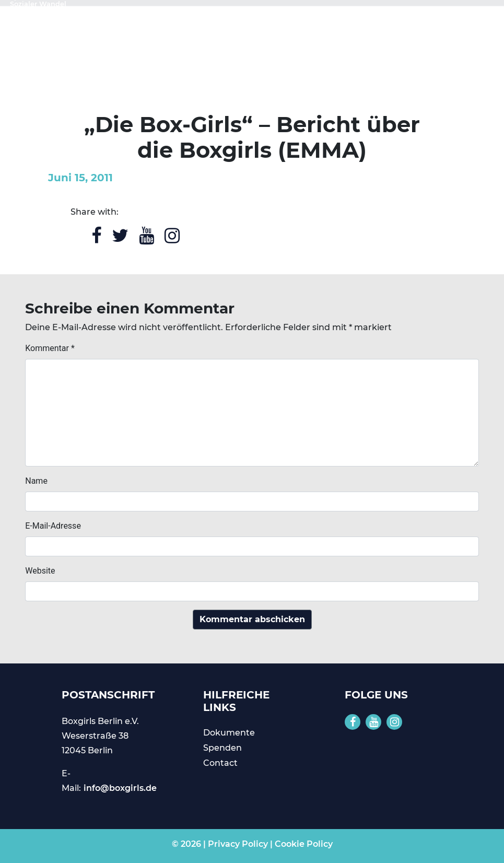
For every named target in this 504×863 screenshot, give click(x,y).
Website (40, 571)
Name (36, 481)
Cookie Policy (304, 844)
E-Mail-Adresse (53, 526)
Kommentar (50, 348)
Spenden (222, 748)
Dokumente (229, 733)
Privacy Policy (238, 844)
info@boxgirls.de (120, 788)
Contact (220, 763)
